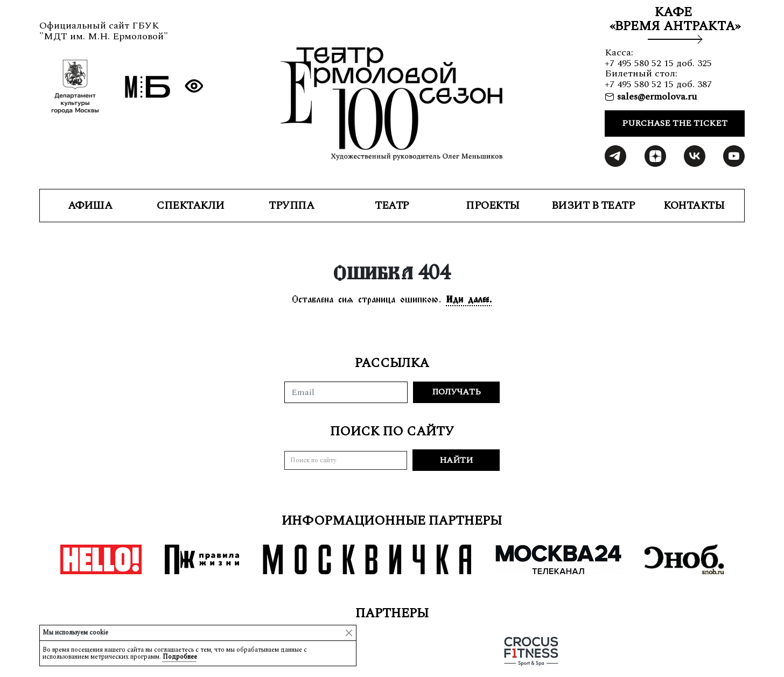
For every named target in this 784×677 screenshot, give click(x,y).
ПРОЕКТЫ (493, 206)
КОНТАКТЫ (694, 206)
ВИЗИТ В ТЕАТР (593, 206)
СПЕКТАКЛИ (191, 206)
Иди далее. (469, 299)
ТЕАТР (392, 206)
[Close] (349, 633)
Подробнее (180, 657)
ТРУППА (291, 206)
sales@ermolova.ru (656, 97)
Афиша (90, 206)
